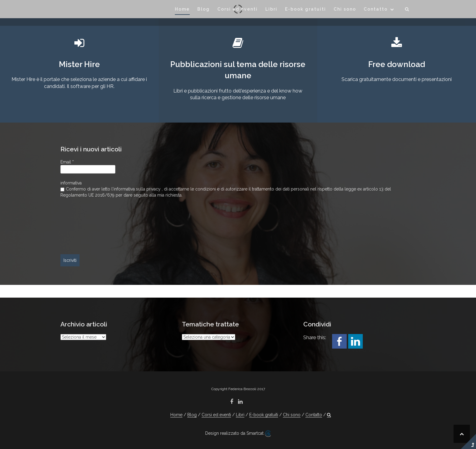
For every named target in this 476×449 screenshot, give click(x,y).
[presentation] (85, 226)
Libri (271, 9)
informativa (71, 183)
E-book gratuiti (306, 9)
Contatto (376, 9)
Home (182, 9)
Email (67, 162)
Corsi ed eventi (238, 9)
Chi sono (345, 9)
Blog (204, 9)
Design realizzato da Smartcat (238, 434)
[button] (407, 10)
